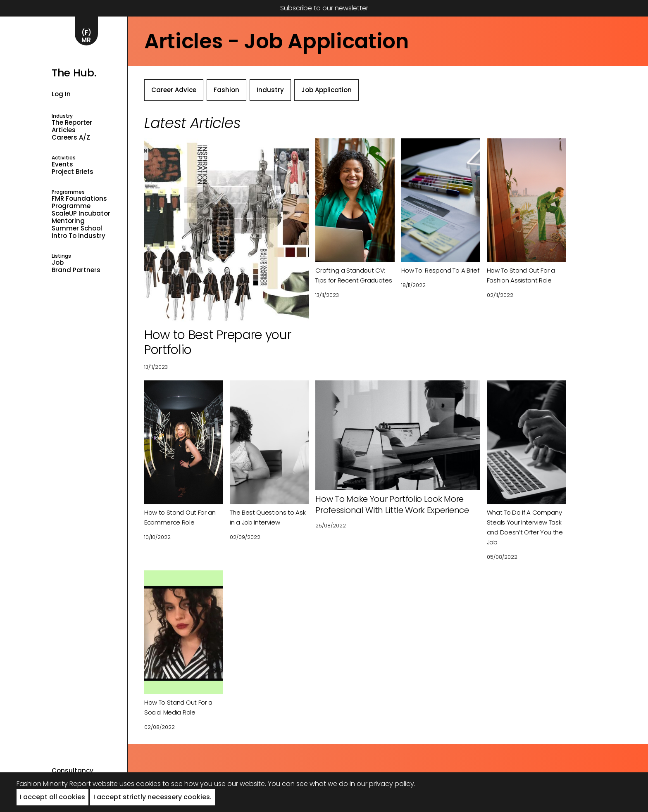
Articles (64, 130)
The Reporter (72, 123)
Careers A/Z (71, 138)
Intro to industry (79, 236)
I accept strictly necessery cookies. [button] (152, 797)
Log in (61, 94)
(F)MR (86, 36)
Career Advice (174, 90)
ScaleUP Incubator (81, 214)
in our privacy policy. (382, 784)
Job (58, 263)
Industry (270, 90)
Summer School (77, 228)
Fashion (226, 90)
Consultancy (73, 771)
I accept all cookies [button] (52, 797)
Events (62, 164)
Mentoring (68, 221)
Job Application (326, 90)
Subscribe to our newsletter (324, 8)
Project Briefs (73, 172)
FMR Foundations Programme (79, 202)
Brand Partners (76, 270)
